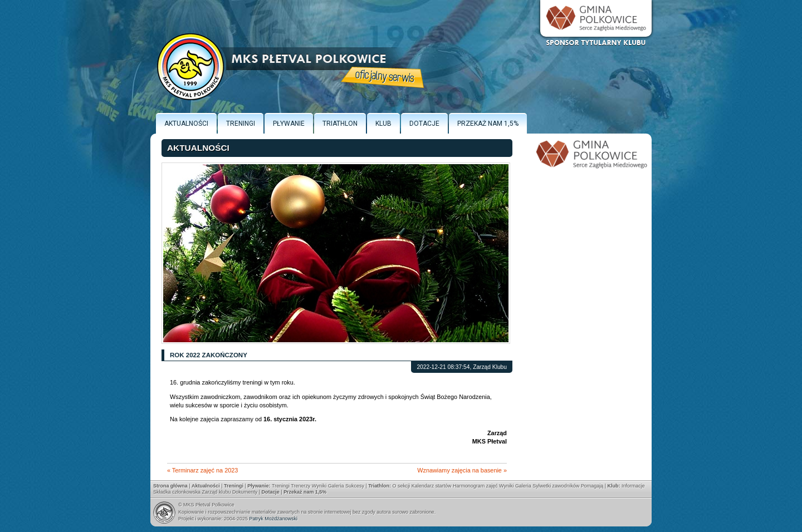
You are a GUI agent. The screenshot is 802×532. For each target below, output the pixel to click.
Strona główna (170, 486)
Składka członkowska (177, 492)
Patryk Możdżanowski (273, 519)
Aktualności (186, 124)
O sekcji (401, 486)
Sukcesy (355, 486)
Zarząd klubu (217, 492)
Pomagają (592, 486)
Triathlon (340, 124)
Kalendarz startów (432, 486)
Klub (383, 124)
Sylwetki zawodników (556, 486)
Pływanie (289, 124)
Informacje (633, 486)
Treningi (241, 124)
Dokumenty (245, 492)
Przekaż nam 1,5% (488, 124)
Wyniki (319, 486)
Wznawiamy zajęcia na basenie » (462, 470)
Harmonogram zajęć (475, 486)
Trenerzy (300, 486)
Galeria (336, 486)
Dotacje (424, 124)
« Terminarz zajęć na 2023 (202, 470)
